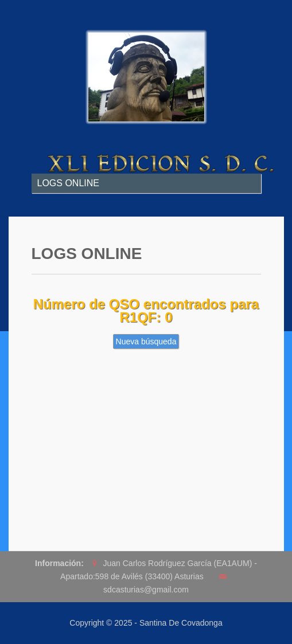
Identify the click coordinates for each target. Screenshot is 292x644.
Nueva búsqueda (146, 341)
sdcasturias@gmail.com (146, 590)
